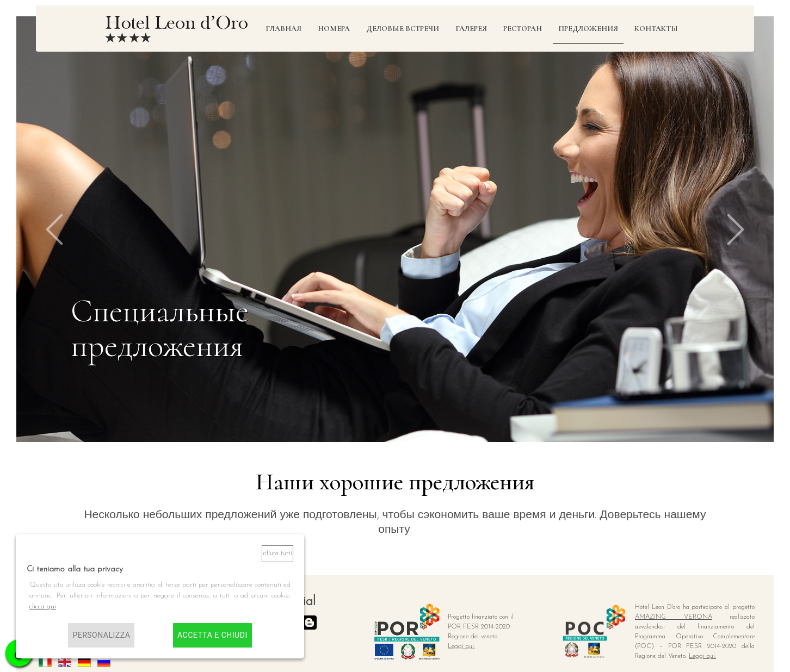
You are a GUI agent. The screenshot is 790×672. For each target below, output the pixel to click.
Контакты (656, 29)
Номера (334, 29)
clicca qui (43, 606)
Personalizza (101, 635)
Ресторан (523, 29)
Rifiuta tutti (277, 553)
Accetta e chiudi (212, 635)
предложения (588, 29)
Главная (283, 29)
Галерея (471, 29)
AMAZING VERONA (674, 617)
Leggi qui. (461, 646)
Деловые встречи (403, 29)
